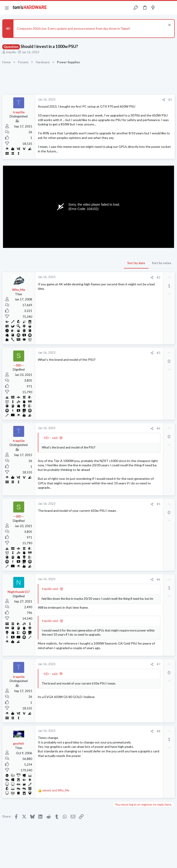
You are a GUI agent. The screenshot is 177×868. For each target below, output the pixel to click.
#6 (159, 579)
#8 (159, 731)
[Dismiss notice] (169, 25)
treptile (11, 52)
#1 (170, 100)
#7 (159, 664)
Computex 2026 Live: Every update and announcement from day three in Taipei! (74, 28)
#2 (159, 277)
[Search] (171, 8)
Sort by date (136, 263)
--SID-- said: (50, 438)
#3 (159, 353)
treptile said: (50, 589)
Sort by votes (162, 263)
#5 (159, 504)
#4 (159, 428)
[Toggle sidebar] (162, 8)
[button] (7, 8)
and (56, 790)
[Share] (164, 100)
